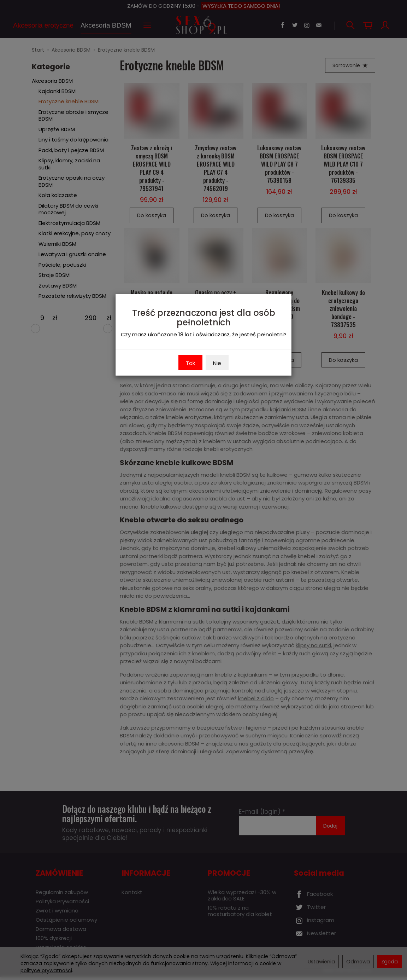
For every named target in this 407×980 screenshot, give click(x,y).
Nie (217, 363)
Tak (190, 363)
